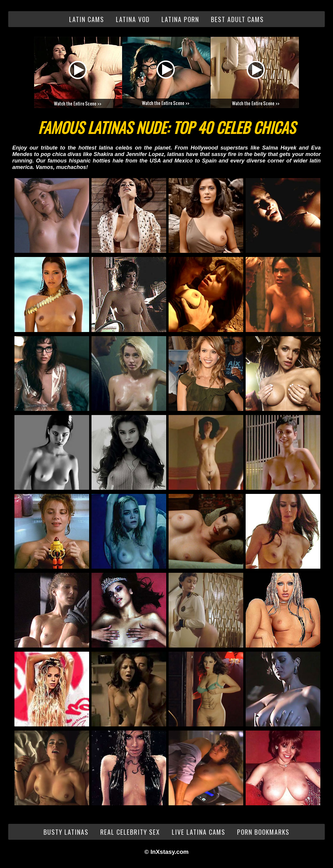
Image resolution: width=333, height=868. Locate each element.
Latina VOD (133, 19)
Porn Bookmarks (263, 832)
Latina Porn (180, 19)
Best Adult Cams (237, 19)
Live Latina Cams (199, 832)
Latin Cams (87, 19)
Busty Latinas (66, 832)
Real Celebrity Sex (130, 832)
